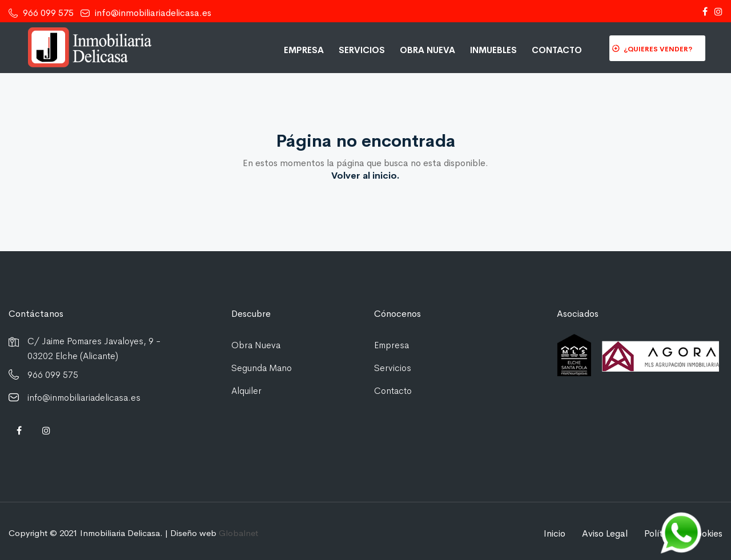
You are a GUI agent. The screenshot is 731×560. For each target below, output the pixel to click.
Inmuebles (493, 50)
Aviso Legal (605, 533)
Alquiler (246, 391)
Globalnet (238, 533)
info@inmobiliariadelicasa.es (146, 13)
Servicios (362, 50)
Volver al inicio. (365, 176)
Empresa (304, 50)
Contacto (557, 50)
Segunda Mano (262, 368)
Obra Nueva (427, 50)
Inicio (555, 533)
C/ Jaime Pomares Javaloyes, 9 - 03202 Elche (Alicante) (94, 349)
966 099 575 (41, 13)
